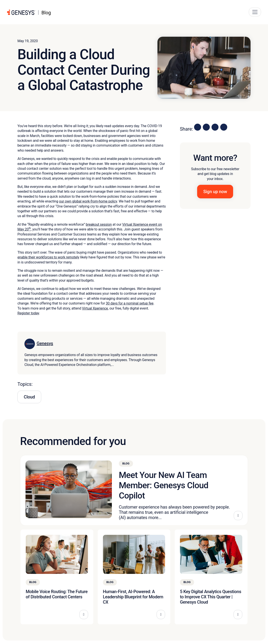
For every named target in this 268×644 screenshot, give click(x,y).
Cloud (29, 397)
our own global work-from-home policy (88, 201)
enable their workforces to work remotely (48, 257)
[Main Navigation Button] (255, 12)
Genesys (45, 343)
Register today (28, 313)
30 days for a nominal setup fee (130, 303)
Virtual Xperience (95, 308)
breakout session (99, 224)
